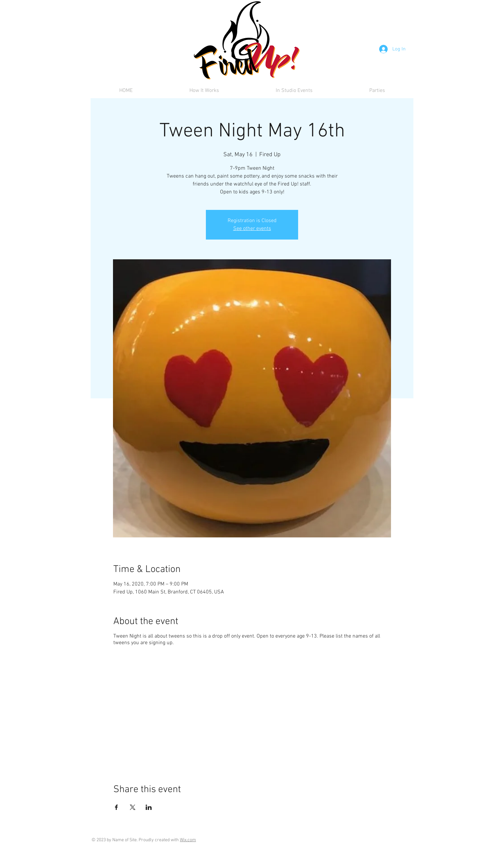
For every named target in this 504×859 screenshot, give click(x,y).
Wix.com (188, 840)
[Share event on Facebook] (116, 807)
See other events (252, 229)
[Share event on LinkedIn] (149, 807)
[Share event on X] (133, 807)
